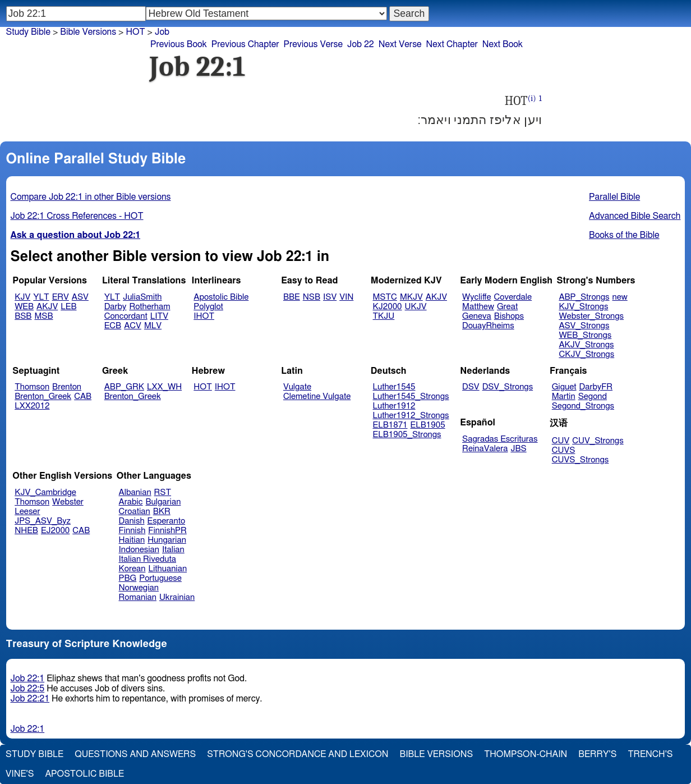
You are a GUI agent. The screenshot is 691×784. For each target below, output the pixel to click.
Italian (173, 550)
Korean (132, 569)
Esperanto (167, 521)
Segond (593, 396)
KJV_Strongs (583, 307)
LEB (68, 307)
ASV (80, 297)
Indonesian (139, 550)
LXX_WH (164, 387)
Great (507, 307)
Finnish (132, 531)
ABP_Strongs (584, 297)
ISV (330, 297)
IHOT (204, 316)
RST (163, 492)
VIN (346, 297)
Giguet (564, 387)
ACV (133, 326)
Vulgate (297, 387)
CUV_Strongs (598, 441)
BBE (292, 297)
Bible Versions (88, 32)
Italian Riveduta (148, 559)
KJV (22, 297)
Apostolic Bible (84, 774)
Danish (132, 521)
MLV (153, 326)
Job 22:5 (28, 689)
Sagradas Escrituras (500, 439)
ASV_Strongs (584, 326)
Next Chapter (452, 44)
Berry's (597, 754)
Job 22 (361, 44)
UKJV (416, 307)
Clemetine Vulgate (317, 396)
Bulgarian (163, 502)
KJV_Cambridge (45, 492)
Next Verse (400, 44)
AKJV (47, 307)
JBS (518, 449)
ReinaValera (485, 449)
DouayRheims (488, 326)
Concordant (126, 316)
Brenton (67, 387)
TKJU (384, 316)
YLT (41, 297)
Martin (564, 396)
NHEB (26, 531)
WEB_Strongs (585, 335)
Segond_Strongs (583, 406)
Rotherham (149, 307)
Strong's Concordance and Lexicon (298, 754)
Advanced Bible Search (635, 216)
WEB (24, 307)
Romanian (138, 597)
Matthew (478, 307)
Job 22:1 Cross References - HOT (77, 216)
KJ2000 (388, 307)
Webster (68, 502)
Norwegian (139, 588)
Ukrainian (177, 597)
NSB (312, 297)
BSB (23, 316)
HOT (135, 32)
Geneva (477, 316)
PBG (128, 578)
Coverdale (513, 297)
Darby (116, 307)
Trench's (650, 754)
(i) (532, 98)
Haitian (132, 540)
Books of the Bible (624, 235)
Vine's (20, 774)
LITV (159, 316)
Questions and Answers (135, 754)
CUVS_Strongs (581, 460)
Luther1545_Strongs (411, 396)
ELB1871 (390, 425)
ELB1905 (428, 425)
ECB (113, 326)
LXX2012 (32, 406)
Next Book (503, 44)
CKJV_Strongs (586, 354)
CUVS (564, 450)
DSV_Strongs (508, 387)
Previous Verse (313, 44)
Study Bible (28, 32)
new (620, 297)
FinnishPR (167, 531)
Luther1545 (394, 387)
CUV (561, 441)
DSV (471, 387)
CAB (83, 396)
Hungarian (167, 540)
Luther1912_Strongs (411, 416)
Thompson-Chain (526, 754)
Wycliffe (476, 297)
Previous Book (179, 44)
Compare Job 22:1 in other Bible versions (91, 197)
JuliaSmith (142, 297)
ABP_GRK (124, 387)
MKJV (411, 297)
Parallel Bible (614, 197)
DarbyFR (596, 387)
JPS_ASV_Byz (43, 521)
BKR (162, 512)
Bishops (509, 316)
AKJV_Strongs (586, 345)
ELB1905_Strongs (407, 435)
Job (162, 32)
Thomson (32, 387)
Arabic (131, 502)
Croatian (135, 512)
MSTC (385, 297)
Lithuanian (167, 569)
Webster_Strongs (591, 316)
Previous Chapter (245, 44)
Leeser (27, 512)
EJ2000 (55, 531)
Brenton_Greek (43, 396)
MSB (43, 316)
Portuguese (160, 578)
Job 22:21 (30, 699)
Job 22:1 (28, 678)
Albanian (135, 492)
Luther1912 (394, 406)
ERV (61, 297)
